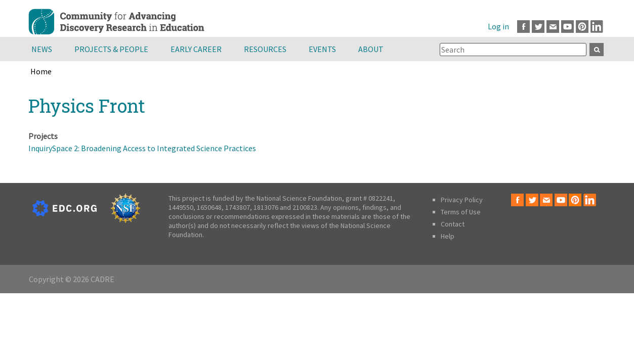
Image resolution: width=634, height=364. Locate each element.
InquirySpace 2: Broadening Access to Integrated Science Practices (142, 148)
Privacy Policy (462, 200)
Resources (265, 49)
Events (322, 49)
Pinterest (582, 27)
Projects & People (111, 49)
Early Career (196, 49)
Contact (453, 224)
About (371, 49)
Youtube (567, 27)
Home (41, 71)
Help (448, 236)
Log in (498, 26)
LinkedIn (597, 27)
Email (553, 27)
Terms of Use (461, 212)
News (42, 49)
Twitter (538, 27)
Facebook (523, 27)
